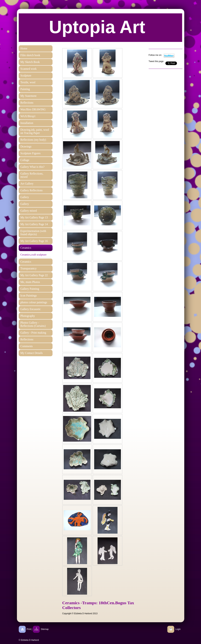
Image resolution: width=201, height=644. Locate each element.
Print (29, 629)
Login (178, 629)
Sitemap (45, 629)
